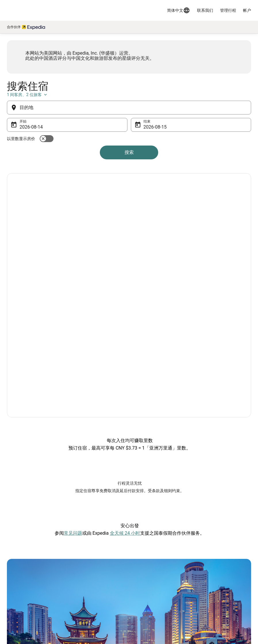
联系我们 (205, 10)
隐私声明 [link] (141, 576)
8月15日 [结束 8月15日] (152, 152)
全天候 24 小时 (125, 432)
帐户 (247, 10)
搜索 (129, 178)
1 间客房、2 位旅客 (224, 120)
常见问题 (73, 432)
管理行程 (228, 10)
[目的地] (129, 133)
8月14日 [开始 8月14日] (35, 152)
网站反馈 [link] (16, 576)
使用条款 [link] (141, 585)
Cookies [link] (141, 594)
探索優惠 (28, 278)
